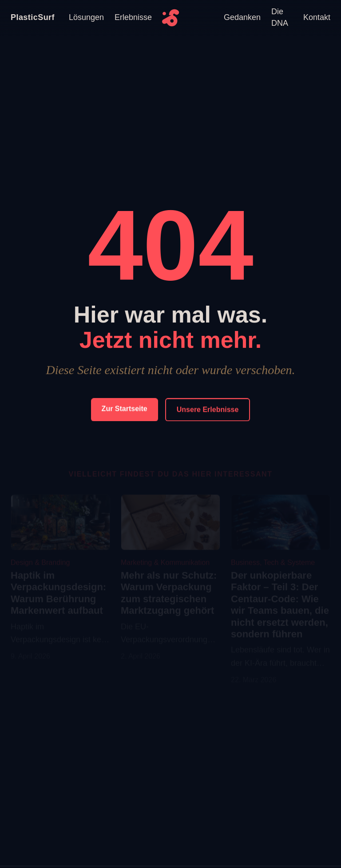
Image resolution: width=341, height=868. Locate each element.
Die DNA (280, 17)
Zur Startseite (125, 409)
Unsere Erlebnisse (208, 410)
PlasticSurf (33, 17)
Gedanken (242, 17)
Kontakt (317, 17)
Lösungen (86, 17)
